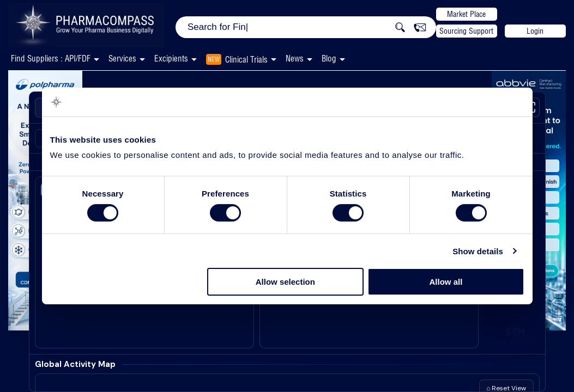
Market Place (466, 14)
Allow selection (285, 282)
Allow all (446, 282)
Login (535, 31)
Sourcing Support (466, 31)
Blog (329, 59)
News (295, 59)
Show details (478, 251)
